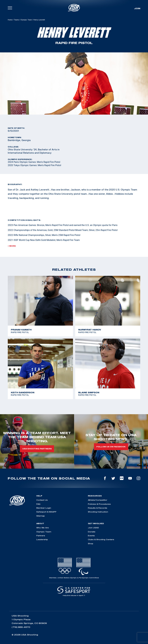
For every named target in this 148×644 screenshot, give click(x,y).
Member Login (44, 508)
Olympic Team (26, 20)
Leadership (42, 539)
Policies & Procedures (99, 504)
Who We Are (43, 528)
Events (91, 536)
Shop (91, 543)
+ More (12, 246)
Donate (92, 532)
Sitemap (41, 516)
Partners (41, 536)
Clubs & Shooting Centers (101, 539)
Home (10, 20)
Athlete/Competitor (98, 500)
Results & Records (98, 508)
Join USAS (93, 528)
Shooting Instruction (98, 512)
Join (137, 8)
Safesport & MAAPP (46, 512)
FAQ (38, 504)
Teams (16, 20)
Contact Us (42, 500)
